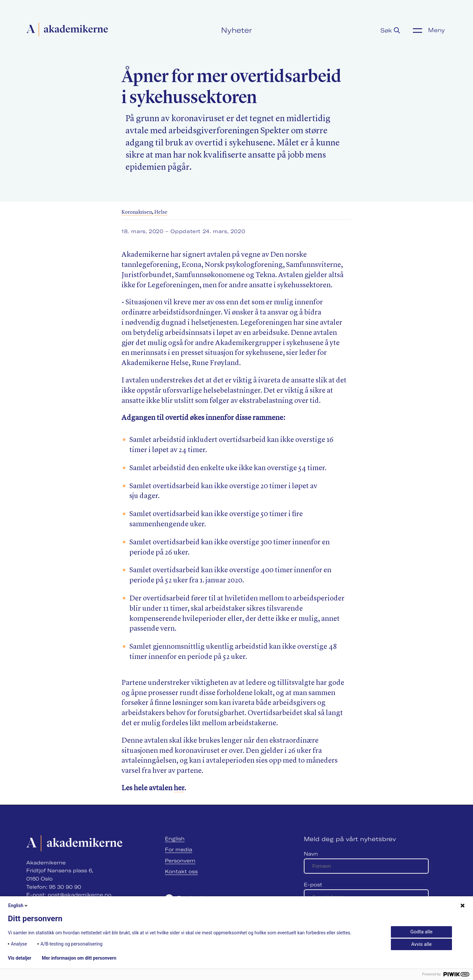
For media (179, 849)
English (175, 839)
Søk (390, 30)
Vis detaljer (20, 958)
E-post (313, 885)
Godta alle (421, 932)
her (179, 788)
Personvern (180, 861)
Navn (311, 854)
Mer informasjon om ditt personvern (79, 958)
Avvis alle (421, 944)
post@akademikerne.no (79, 895)
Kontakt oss (181, 871)
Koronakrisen (137, 212)
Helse (161, 212)
